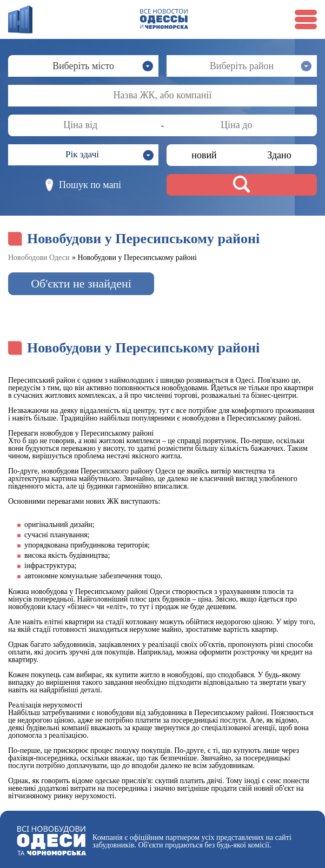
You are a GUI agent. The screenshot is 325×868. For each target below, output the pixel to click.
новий (204, 155)
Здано (279, 155)
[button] (83, 155)
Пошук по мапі (83, 185)
